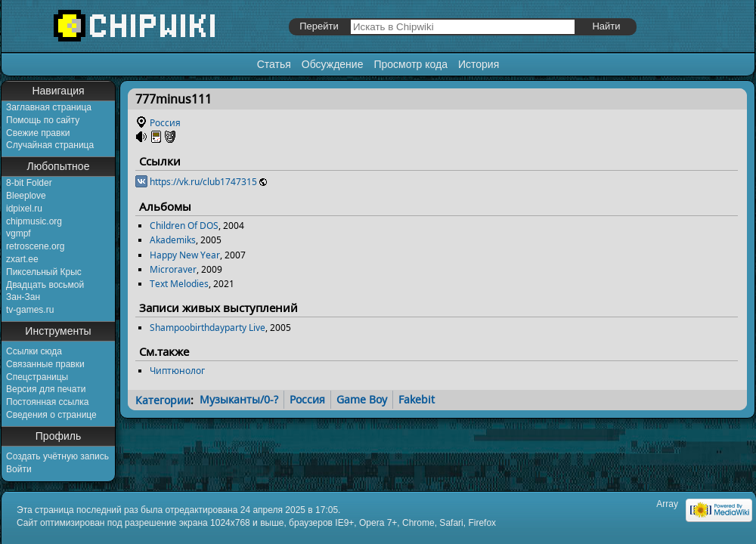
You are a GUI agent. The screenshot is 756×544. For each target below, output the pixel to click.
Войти (19, 469)
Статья (274, 64)
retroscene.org (35, 246)
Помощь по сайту (43, 120)
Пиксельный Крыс (44, 272)
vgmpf (19, 233)
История (479, 64)
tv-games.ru (30, 310)
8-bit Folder (29, 183)
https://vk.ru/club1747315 (203, 182)
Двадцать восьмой (45, 285)
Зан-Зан (23, 297)
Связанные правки (45, 364)
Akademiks (173, 240)
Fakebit (417, 399)
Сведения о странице (51, 415)
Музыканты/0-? (239, 399)
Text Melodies (179, 284)
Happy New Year (185, 255)
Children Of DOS (184, 226)
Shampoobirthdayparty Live (208, 328)
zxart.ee (22, 259)
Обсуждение (333, 64)
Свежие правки (38, 133)
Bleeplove (26, 196)
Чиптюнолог (177, 371)
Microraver (173, 269)
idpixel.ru (24, 209)
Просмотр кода (411, 64)
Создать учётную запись (57, 456)
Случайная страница (50, 145)
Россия (165, 123)
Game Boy (362, 399)
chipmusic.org (34, 221)
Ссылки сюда (34, 351)
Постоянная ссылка (47, 402)
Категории (163, 399)
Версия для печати (46, 389)
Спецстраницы (37, 377)
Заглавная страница (49, 107)
